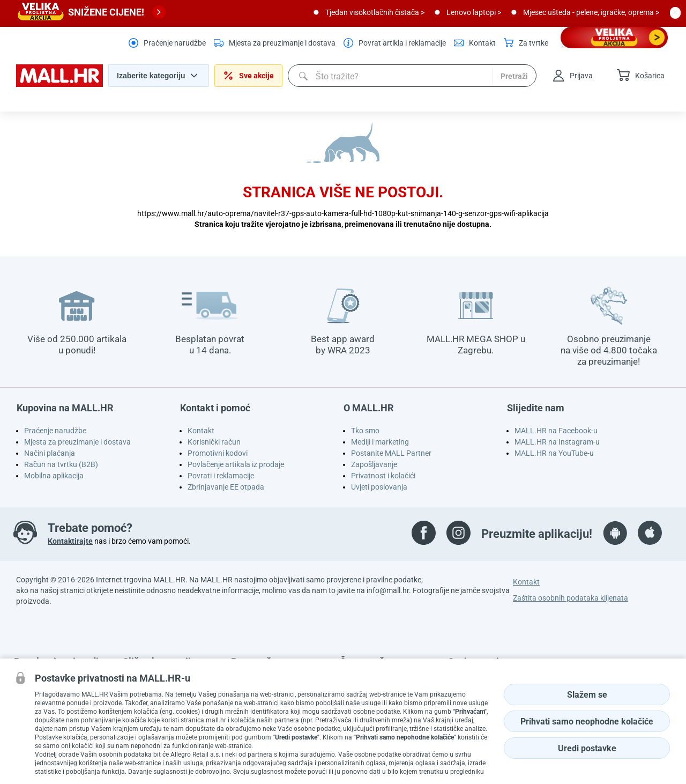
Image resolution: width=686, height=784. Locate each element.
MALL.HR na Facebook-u (556, 431)
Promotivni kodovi (218, 453)
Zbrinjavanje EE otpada (226, 487)
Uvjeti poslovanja (379, 487)
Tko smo (365, 431)
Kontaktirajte (70, 541)
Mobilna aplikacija (54, 476)
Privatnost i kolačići (383, 476)
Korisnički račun (214, 442)
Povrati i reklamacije (221, 476)
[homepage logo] (59, 84)
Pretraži (514, 76)
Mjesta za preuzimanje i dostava (77, 442)
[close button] (675, 12)
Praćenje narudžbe (55, 431)
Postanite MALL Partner (391, 453)
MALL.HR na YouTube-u (554, 453)
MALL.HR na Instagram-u (557, 442)
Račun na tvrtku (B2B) (61, 464)
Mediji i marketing (380, 442)
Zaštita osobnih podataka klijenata (571, 598)
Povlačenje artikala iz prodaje (236, 464)
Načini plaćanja (50, 453)
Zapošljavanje (374, 464)
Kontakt (201, 431)
